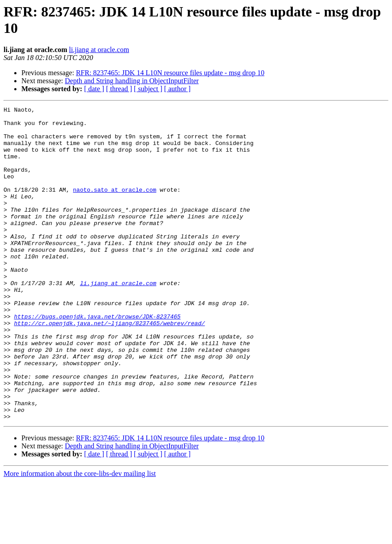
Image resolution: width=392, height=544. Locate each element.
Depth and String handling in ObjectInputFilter (132, 81)
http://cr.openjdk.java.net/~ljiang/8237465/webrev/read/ (109, 367)
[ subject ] (148, 89)
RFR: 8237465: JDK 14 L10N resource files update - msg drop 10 (170, 73)
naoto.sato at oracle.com (115, 207)
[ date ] (94, 89)
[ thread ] (119, 89)
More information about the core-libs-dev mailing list (80, 536)
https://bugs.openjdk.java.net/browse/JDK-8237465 (97, 359)
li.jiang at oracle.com (99, 50)
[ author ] (178, 89)
